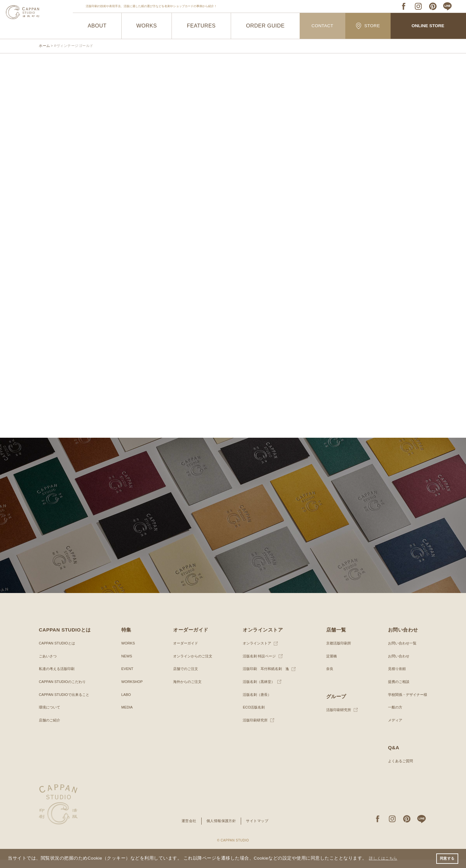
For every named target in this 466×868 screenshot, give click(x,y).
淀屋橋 (330, 665)
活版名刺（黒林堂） (258, 690)
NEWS (126, 665)
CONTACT (322, 26)
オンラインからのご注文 (192, 665)
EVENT (127, 677)
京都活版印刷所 (338, 652)
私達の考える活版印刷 (58, 677)
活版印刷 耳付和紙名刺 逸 (265, 677)
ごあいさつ (49, 665)
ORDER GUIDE (266, 26)
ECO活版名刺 (252, 716)
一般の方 (392, 716)
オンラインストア (256, 652)
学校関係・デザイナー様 (406, 703)
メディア (392, 729)
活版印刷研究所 (254, 729)
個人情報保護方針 (221, 829)
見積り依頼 (394, 677)
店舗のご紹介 (50, 729)
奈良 (328, 677)
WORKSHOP (132, 690)
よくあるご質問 (398, 769)
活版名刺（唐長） (256, 703)
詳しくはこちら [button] (386, 858)
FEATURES (201, 26)
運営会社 (187, 829)
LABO (126, 703)
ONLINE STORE (428, 26)
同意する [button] (446, 858)
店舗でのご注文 (184, 677)
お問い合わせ (396, 665)
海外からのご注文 (186, 690)
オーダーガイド (184, 652)
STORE (368, 26)
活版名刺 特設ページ (258, 665)
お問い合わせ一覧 (400, 652)
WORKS (147, 26)
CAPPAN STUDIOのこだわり (64, 690)
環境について (50, 716)
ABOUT (97, 26)
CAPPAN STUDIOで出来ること (66, 703)
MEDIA (127, 716)
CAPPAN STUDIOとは (58, 652)
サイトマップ (259, 829)
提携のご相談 (396, 690)
